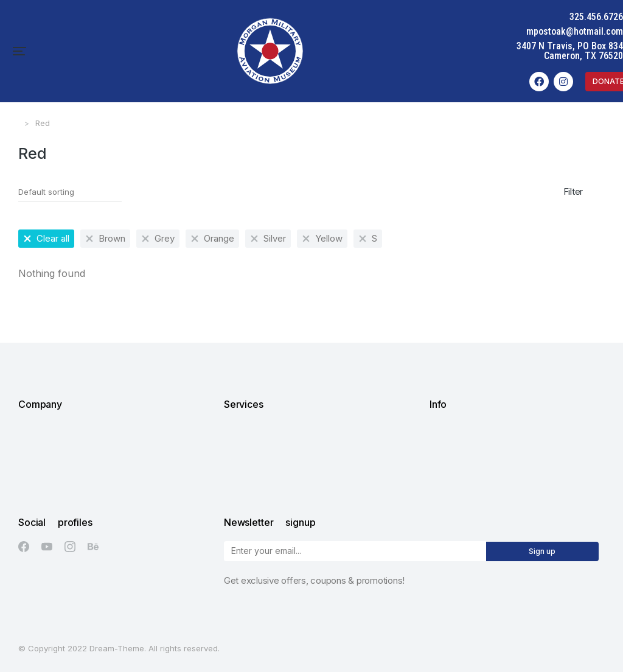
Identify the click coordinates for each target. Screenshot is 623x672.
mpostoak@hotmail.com (575, 31)
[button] (19, 51)
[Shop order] (70, 192)
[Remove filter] (46, 239)
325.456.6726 (596, 17)
